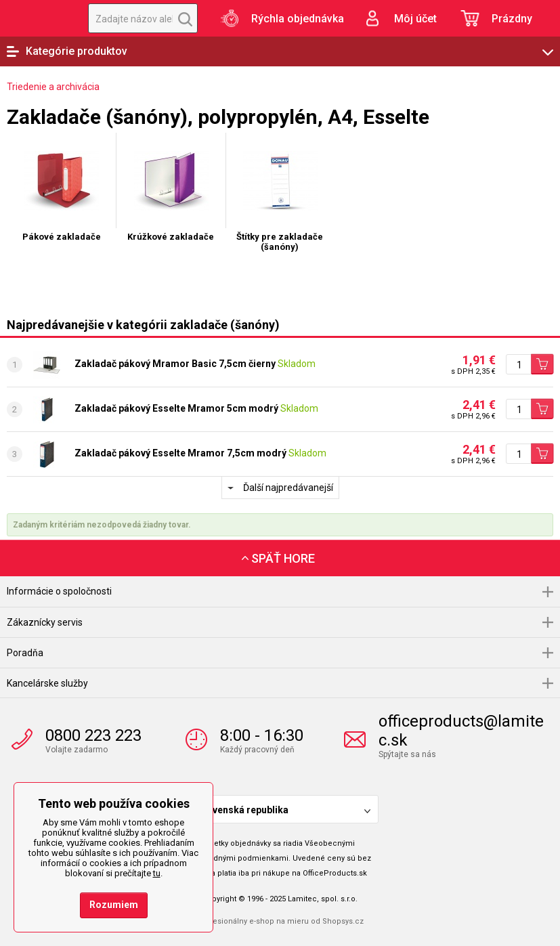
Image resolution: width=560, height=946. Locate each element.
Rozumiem (114, 905)
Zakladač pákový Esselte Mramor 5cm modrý (176, 408)
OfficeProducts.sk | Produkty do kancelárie (37, 18)
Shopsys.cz (343, 921)
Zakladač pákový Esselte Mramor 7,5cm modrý (180, 453)
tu (157, 873)
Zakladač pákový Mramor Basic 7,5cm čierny (175, 364)
